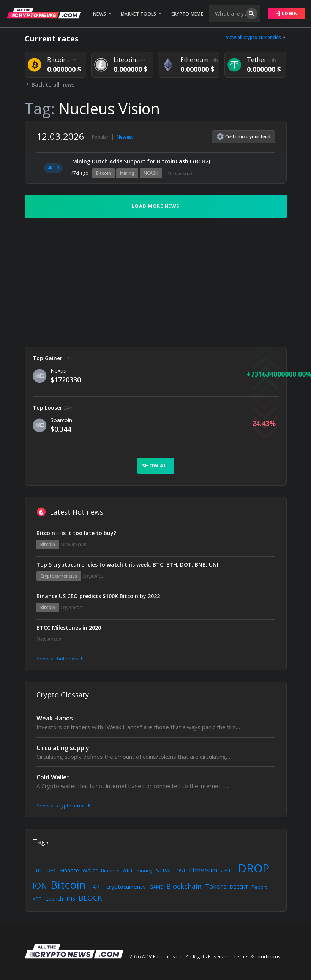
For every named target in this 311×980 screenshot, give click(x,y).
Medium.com (180, 173)
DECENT (239, 887)
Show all (156, 465)
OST (181, 871)
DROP (254, 868)
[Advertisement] (156, 282)
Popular (100, 137)
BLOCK (90, 898)
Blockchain (184, 886)
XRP (37, 899)
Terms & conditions (257, 956)
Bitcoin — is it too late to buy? (76, 533)
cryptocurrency (126, 887)
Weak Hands (55, 718)
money (145, 871)
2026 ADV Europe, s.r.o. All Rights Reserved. (180, 957)
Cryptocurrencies (59, 576)
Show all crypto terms (64, 806)
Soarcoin (61, 420)
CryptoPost (94, 576)
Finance (69, 870)
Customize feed (244, 136)
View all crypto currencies (256, 37)
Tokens (216, 887)
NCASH (151, 173)
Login (287, 13)
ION (40, 886)
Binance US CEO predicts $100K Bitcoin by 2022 (98, 596)
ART (128, 870)
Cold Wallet (53, 777)
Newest (125, 137)
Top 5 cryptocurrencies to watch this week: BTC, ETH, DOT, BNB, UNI (127, 564)
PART (96, 887)
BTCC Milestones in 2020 (69, 628)
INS (71, 898)
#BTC (228, 870)
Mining (127, 173)
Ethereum (203, 870)
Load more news (156, 206)
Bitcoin (103, 173)
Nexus (58, 371)
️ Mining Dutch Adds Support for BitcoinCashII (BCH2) (140, 161)
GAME (156, 887)
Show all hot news (60, 659)
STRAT (164, 870)
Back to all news (50, 85)
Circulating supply (63, 748)
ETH (37, 871)
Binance (110, 871)
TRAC (51, 871)
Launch (54, 898)
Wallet (90, 870)
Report (259, 887)
